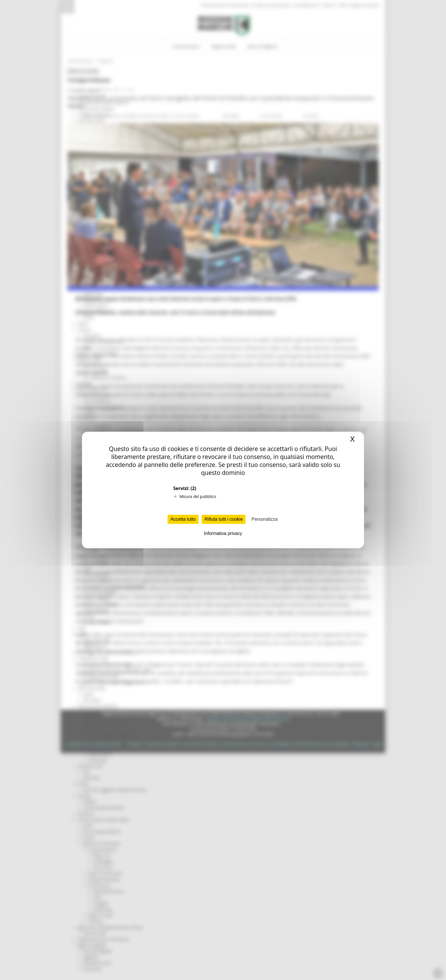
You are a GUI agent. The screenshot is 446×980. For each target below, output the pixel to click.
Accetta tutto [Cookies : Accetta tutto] (183, 519)
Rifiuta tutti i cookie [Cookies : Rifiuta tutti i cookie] (224, 519)
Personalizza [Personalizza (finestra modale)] (265, 519)
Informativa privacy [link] (223, 533)
